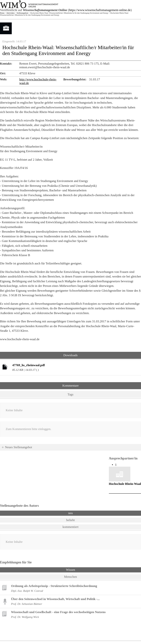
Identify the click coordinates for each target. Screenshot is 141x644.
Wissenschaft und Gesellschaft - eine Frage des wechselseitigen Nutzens (58, 612)
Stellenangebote (22, 13)
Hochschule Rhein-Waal (125, 484)
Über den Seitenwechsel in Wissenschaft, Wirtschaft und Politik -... (55, 599)
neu (71, 513)
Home (2, 13)
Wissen (80, 569)
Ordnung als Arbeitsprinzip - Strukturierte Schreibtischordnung (54, 586)
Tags (70, 394)
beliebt (70, 520)
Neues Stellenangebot (19, 447)
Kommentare (71, 386)
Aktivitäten (11, 13)
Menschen (70, 577)
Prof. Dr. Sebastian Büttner (27, 604)
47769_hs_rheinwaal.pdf (29, 365)
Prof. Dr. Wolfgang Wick (25, 617)
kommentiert (71, 527)
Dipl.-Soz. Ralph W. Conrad (27, 591)
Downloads (70, 355)
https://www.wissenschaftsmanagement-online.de (100, 10)
